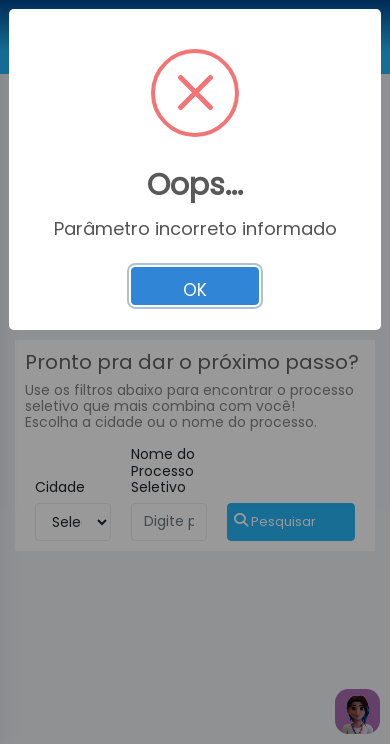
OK (195, 290)
